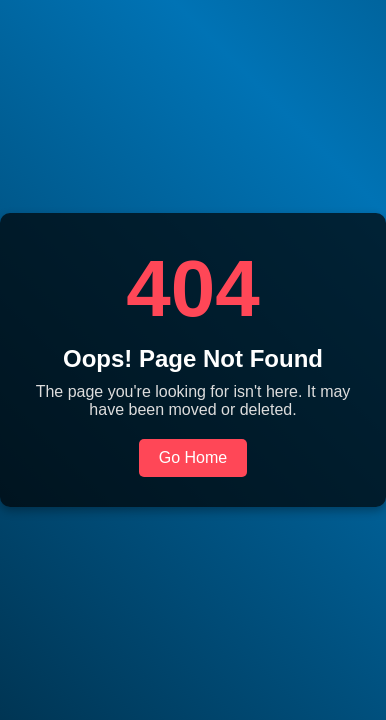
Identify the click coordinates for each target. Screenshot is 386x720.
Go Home (193, 457)
